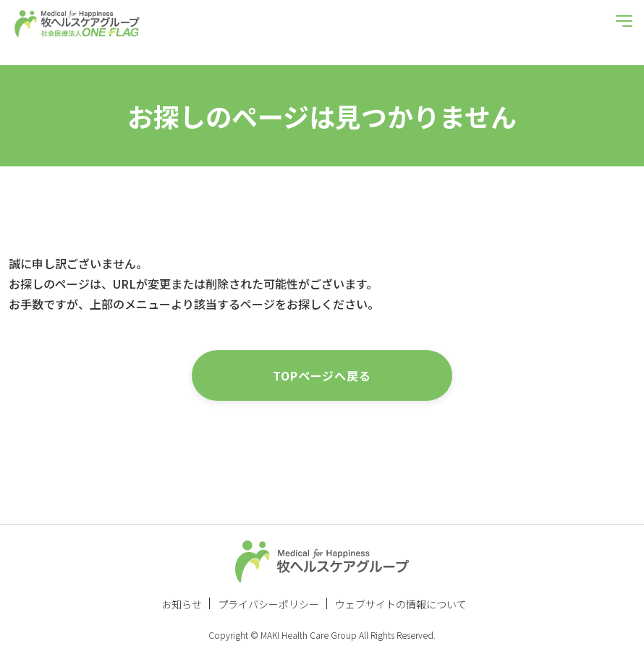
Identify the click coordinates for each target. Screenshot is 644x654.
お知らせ (182, 604)
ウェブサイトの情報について (401, 604)
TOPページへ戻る (322, 375)
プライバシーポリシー (268, 604)
